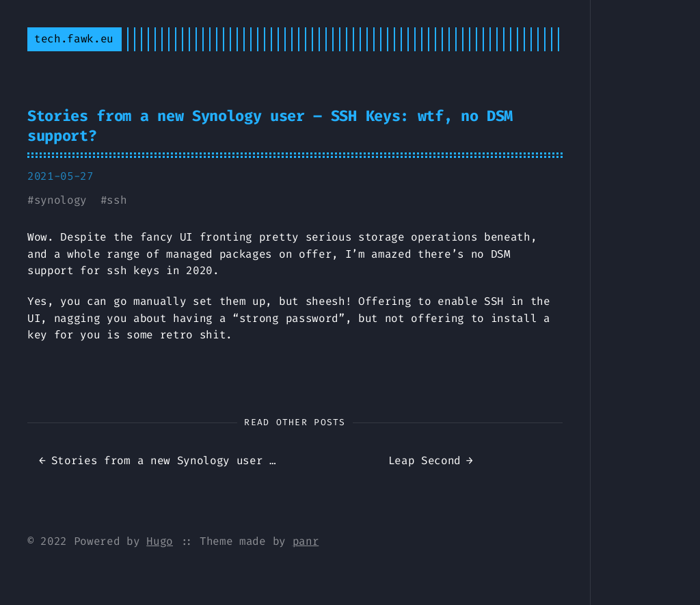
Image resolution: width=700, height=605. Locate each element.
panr (306, 541)
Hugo (160, 541)
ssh (117, 200)
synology (60, 200)
